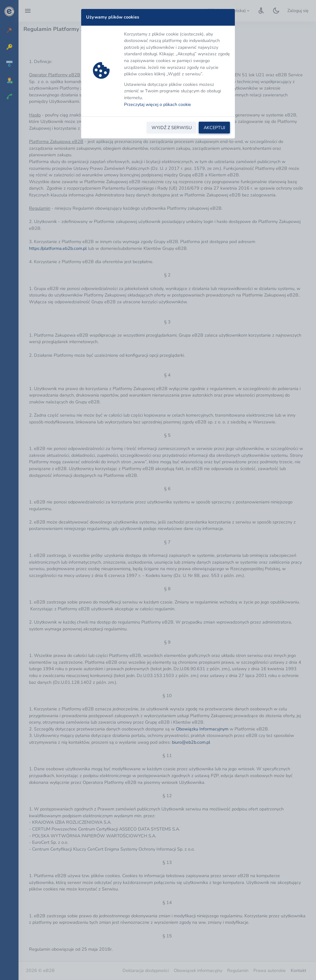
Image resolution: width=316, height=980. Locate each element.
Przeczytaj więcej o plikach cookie (158, 104)
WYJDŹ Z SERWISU (172, 128)
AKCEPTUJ (214, 128)
